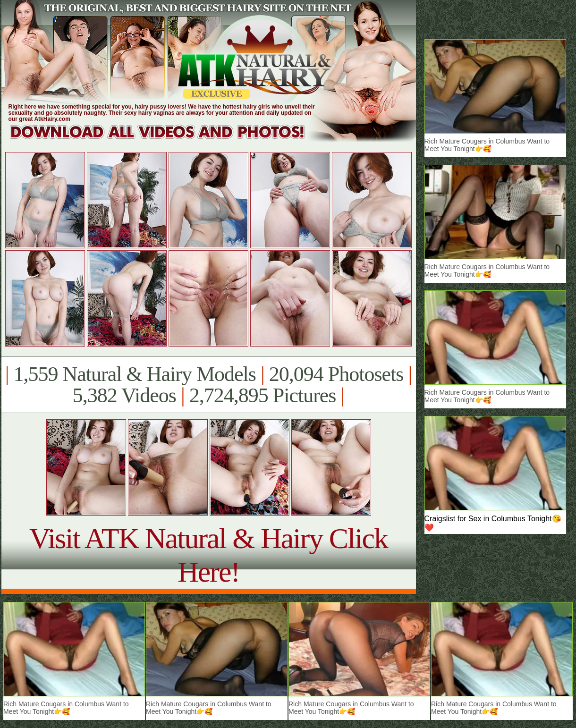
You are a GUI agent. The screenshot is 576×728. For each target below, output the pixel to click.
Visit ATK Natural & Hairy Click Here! (208, 555)
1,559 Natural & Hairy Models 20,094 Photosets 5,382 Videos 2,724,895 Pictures (208, 385)
